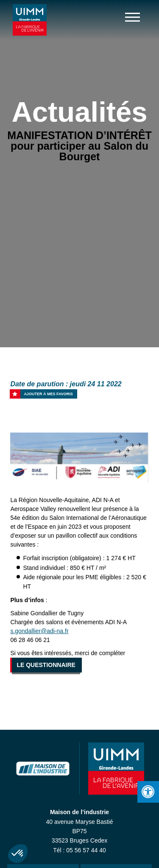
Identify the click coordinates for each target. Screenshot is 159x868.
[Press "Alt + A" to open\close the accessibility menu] (148, 792)
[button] (18, 854)
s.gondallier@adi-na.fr (39, 631)
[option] (79, 458)
